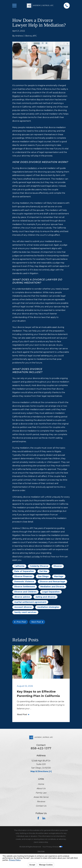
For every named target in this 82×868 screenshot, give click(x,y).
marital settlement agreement (30, 602)
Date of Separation (24, 571)
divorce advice (22, 597)
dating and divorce (45, 597)
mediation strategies (48, 607)
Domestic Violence (24, 582)
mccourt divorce (23, 607)
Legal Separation (51, 592)
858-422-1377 (41, 748)
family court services (25, 612)
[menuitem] (41, 851)
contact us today (32, 557)
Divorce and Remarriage (52, 582)
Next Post (37, 622)
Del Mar (43, 571)
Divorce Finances (23, 576)
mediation (32, 168)
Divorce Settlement (25, 587)
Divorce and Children (25, 592)
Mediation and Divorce (52, 587)
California (19, 566)
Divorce (58, 566)
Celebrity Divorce (39, 566)
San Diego (43, 576)
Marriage (59, 576)
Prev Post (20, 622)
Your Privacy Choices (52, 847)
